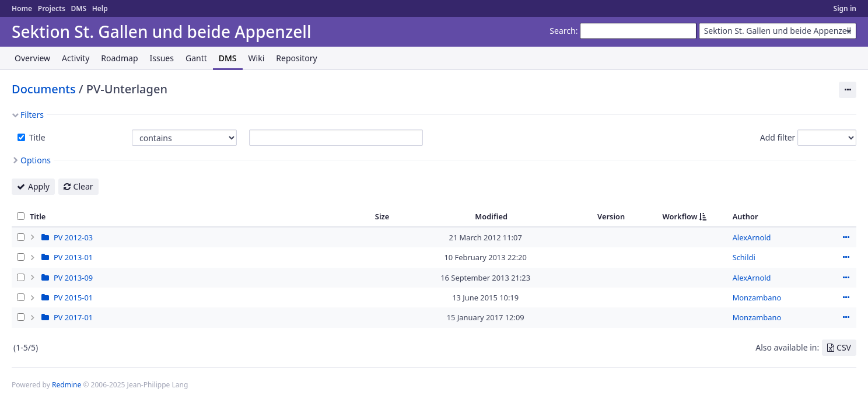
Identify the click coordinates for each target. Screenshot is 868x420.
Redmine (66, 385)
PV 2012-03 (73, 237)
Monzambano (757, 297)
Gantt (196, 58)
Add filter (778, 137)
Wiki (257, 58)
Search (562, 31)
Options (36, 160)
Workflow (680, 216)
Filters (32, 115)
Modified (491, 216)
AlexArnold (752, 237)
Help (100, 8)
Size (382, 216)
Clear (83, 186)
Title (36, 137)
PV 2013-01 (73, 257)
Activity (76, 58)
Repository (296, 58)
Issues (162, 58)
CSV (844, 347)
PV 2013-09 (73, 278)
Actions (846, 237)
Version (611, 216)
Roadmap (119, 58)
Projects (52, 8)
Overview (32, 58)
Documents (44, 89)
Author (745, 216)
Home (22, 8)
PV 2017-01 (73, 317)
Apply (39, 186)
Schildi (744, 257)
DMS (78, 8)
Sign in (845, 8)
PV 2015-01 (73, 297)
